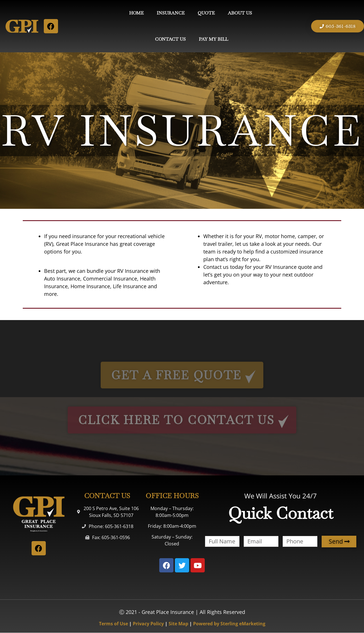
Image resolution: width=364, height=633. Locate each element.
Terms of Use (113, 624)
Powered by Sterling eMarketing (229, 624)
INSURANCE (171, 13)
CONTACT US (170, 39)
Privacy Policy (148, 624)
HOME (136, 13)
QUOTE (206, 13)
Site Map (178, 624)
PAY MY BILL (213, 39)
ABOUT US (240, 13)
